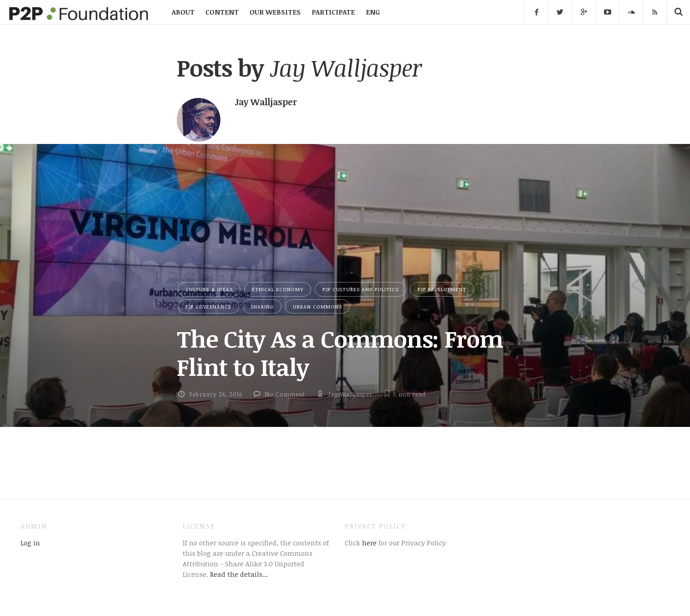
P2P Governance (208, 306)
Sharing (262, 306)
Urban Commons (317, 306)
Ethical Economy (278, 289)
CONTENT (222, 12)
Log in (30, 543)
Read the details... (239, 574)
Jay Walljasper (350, 394)
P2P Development (442, 289)
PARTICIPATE (333, 12)
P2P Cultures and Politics (360, 289)
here (368, 543)
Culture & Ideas (209, 289)
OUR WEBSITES (275, 12)
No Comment (285, 394)
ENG (373, 12)
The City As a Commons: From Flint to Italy (340, 352)
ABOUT (183, 12)
